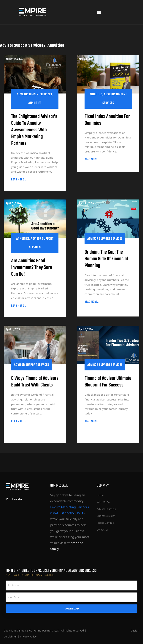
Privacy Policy (28, 636)
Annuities (113, 44)
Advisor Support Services (46, 44)
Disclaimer (10, 636)
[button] (99, 12)
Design (135, 630)
